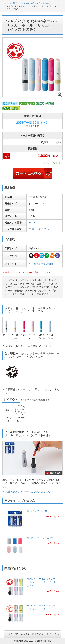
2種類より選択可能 (42, 264)
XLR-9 (32, 223)
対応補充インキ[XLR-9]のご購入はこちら (28, 492)
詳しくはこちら (40, 229)
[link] (32, 520)
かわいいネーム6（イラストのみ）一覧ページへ (32, 634)
